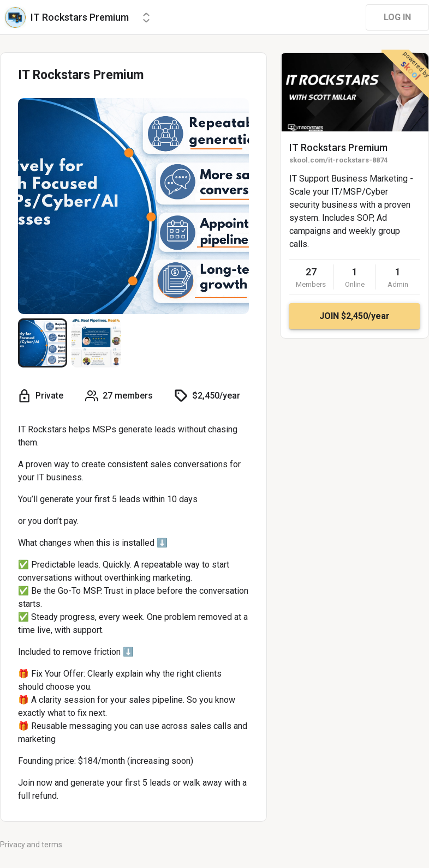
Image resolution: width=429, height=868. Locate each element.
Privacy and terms (31, 845)
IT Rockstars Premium (338, 147)
